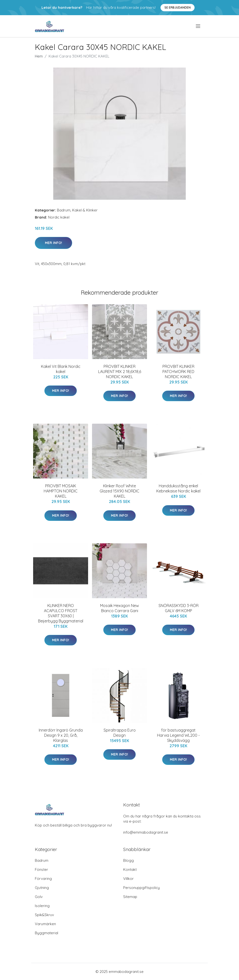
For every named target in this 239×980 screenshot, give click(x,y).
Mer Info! (53, 243)
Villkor (128, 879)
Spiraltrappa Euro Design (120, 733)
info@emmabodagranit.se (146, 832)
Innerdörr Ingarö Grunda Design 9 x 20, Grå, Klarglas (61, 735)
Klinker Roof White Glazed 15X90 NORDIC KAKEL (119, 491)
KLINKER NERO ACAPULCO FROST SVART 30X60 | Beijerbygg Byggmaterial (61, 613)
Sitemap (130, 897)
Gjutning (42, 888)
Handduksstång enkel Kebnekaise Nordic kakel (178, 488)
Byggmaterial (46, 933)
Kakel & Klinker (85, 210)
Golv (39, 897)
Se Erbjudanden (178, 7)
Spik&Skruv (44, 915)
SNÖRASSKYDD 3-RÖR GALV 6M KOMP (179, 608)
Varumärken (45, 924)
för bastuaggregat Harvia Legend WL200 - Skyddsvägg (178, 735)
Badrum (64, 210)
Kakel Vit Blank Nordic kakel (61, 369)
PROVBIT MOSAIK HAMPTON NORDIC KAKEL (61, 491)
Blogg (128, 860)
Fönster (41, 869)
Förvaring (43, 879)
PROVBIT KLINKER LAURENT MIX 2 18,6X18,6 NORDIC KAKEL (120, 372)
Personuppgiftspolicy (141, 888)
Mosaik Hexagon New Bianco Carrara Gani (119, 608)
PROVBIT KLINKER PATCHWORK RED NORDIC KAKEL (178, 372)
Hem (39, 56)
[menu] (198, 26)
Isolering (42, 906)
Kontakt (130, 869)
